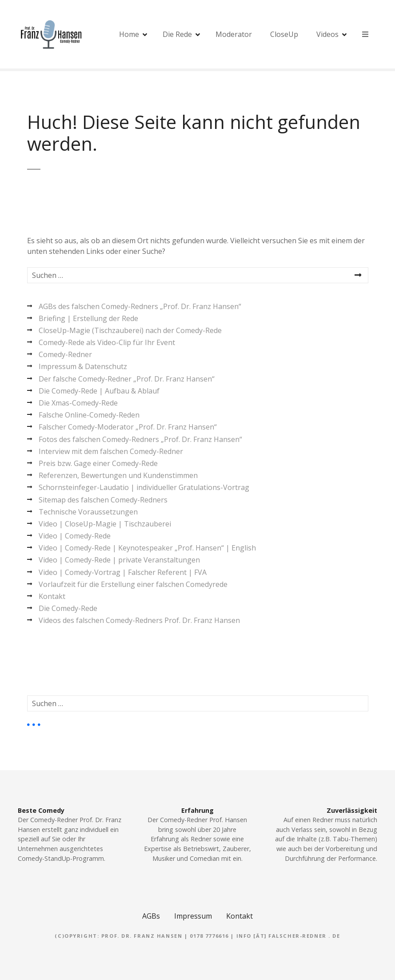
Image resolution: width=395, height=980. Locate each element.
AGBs (151, 916)
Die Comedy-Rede (68, 608)
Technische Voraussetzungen (88, 512)
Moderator (234, 34)
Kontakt (52, 596)
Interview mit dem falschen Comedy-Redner (111, 451)
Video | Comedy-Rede (75, 536)
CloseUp (284, 34)
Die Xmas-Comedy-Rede (78, 403)
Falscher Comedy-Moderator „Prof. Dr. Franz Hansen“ (128, 427)
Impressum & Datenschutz (83, 366)
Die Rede (177, 34)
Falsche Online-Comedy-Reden (89, 415)
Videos (327, 34)
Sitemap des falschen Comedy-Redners (103, 500)
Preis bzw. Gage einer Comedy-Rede (98, 463)
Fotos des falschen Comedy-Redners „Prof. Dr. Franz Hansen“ (140, 439)
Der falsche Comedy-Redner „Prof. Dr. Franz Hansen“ (127, 379)
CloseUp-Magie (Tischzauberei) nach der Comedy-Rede (130, 330)
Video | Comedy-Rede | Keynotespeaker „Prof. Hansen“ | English (147, 548)
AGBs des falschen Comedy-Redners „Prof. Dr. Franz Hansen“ (140, 306)
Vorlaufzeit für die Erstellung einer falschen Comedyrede (133, 584)
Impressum (193, 916)
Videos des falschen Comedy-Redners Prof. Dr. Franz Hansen (139, 620)
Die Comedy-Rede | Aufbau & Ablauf (99, 391)
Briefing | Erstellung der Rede (88, 318)
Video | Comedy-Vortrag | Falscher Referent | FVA (123, 572)
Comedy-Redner (65, 354)
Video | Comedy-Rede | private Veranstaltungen (119, 560)
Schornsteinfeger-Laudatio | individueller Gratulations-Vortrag (144, 487)
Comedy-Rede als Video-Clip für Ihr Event (107, 342)
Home (129, 34)
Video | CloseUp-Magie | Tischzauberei (105, 524)
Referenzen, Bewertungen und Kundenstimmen (118, 475)
